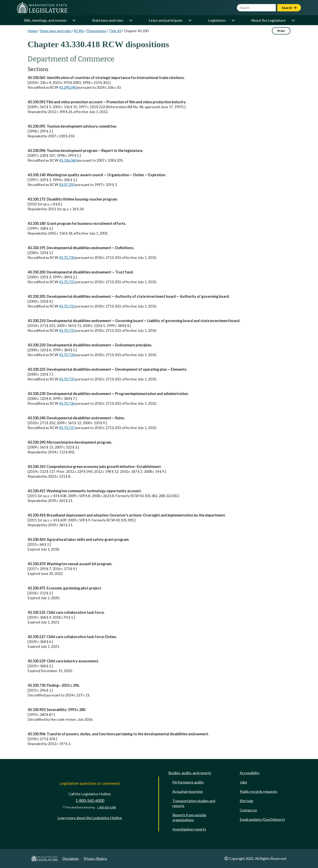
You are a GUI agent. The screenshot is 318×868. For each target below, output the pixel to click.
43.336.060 (68, 160)
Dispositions (96, 31)
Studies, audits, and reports (190, 773)
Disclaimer (71, 858)
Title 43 (115, 31)
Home (32, 31)
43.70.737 (67, 428)
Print (281, 31)
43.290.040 (68, 87)
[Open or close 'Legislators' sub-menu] (233, 20)
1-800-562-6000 (90, 800)
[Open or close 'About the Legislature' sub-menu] (293, 20)
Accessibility (250, 773)
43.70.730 (67, 257)
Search (289, 8)
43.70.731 (67, 282)
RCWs (79, 31)
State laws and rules (108, 20)
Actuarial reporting (187, 791)
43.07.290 (67, 185)
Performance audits (188, 782)
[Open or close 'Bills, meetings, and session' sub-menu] (74, 20)
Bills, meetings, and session (45, 20)
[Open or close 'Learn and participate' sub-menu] (190, 20)
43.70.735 (67, 379)
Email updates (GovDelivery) (262, 819)
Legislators (217, 20)
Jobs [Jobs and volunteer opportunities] (243, 782)
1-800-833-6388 (106, 808)
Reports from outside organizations (189, 817)
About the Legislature (268, 20)
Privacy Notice (95, 858)
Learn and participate (166, 20)
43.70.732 (67, 306)
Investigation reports (189, 829)
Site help (247, 801)
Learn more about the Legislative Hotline (90, 818)
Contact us (248, 810)
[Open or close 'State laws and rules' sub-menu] (131, 20)
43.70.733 (67, 330)
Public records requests (258, 791)
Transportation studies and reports (194, 803)
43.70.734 (67, 355)
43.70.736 (67, 403)
